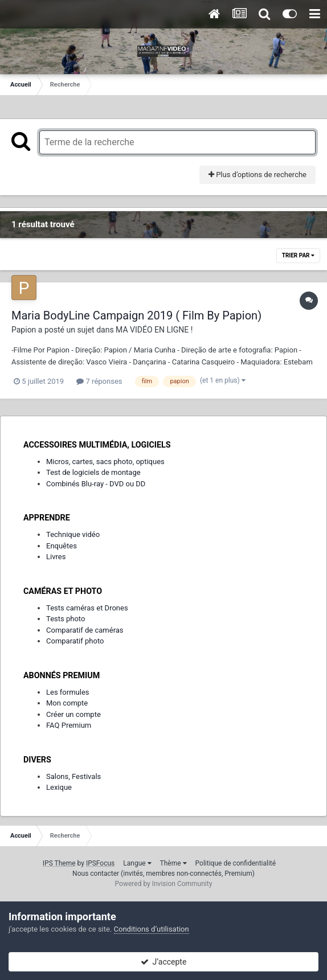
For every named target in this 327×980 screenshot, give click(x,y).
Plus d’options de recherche (257, 175)
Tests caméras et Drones (87, 608)
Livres (56, 557)
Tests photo (66, 619)
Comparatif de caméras (85, 630)
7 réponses (99, 381)
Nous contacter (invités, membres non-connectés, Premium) (163, 874)
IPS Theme (59, 863)
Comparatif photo (75, 641)
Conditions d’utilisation (152, 929)
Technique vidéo (73, 534)
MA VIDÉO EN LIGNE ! (154, 330)
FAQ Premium (69, 725)
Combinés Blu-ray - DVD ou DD (96, 484)
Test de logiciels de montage (93, 472)
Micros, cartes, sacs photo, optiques (105, 462)
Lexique (59, 787)
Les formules (68, 692)
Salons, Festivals (73, 776)
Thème (173, 863)
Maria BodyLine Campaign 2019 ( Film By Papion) (136, 315)
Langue (137, 863)
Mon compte (67, 703)
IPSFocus (100, 863)
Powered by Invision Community (164, 884)
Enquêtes (62, 546)
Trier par (298, 255)
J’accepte (164, 962)
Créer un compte (73, 714)
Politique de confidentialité (236, 863)
